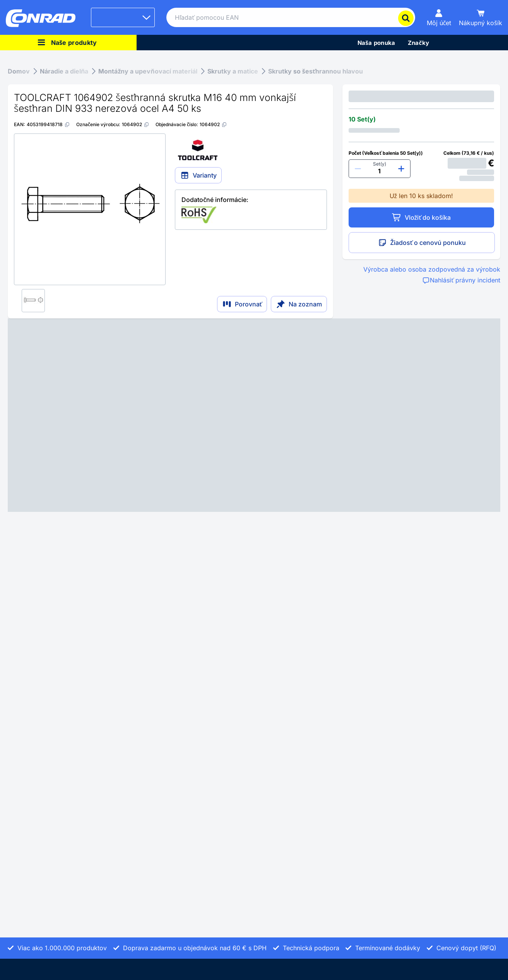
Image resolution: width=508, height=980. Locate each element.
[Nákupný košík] (481, 17)
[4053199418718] (48, 124)
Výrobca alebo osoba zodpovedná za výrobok (432, 269)
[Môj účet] (439, 17)
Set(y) (380, 164)
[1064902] (136, 124)
